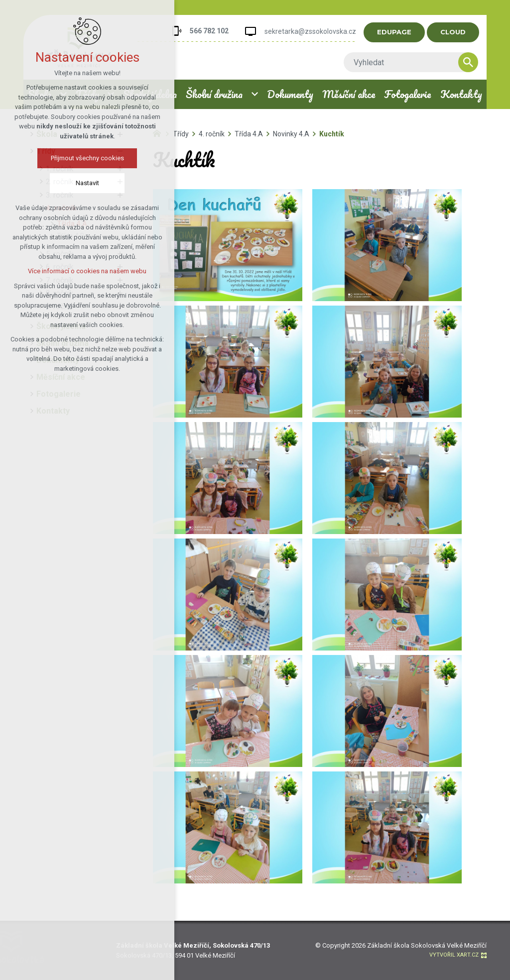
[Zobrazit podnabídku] (255, 94)
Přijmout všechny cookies (84, 158)
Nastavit (84, 183)
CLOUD (458, 32)
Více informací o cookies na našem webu (85, 271)
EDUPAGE (400, 32)
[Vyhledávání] (474, 62)
